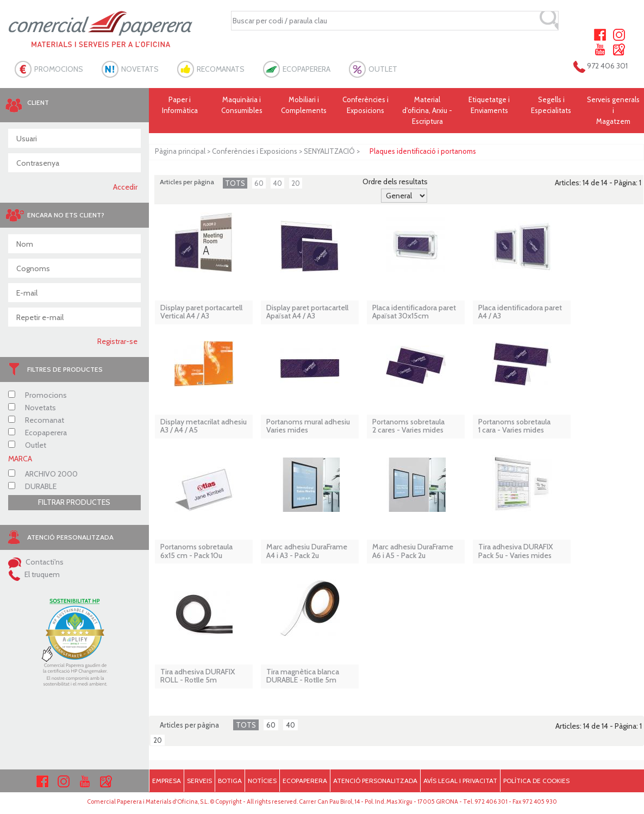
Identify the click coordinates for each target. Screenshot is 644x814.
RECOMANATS (221, 69)
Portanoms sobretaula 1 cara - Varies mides (514, 426)
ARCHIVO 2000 (43, 474)
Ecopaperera (37, 433)
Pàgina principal (180, 151)
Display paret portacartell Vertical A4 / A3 (201, 312)
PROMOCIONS (59, 69)
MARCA (20, 459)
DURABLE (32, 486)
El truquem (34, 574)
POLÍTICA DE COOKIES (536, 781)
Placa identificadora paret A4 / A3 (520, 312)
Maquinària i (242, 105)
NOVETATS (140, 69)
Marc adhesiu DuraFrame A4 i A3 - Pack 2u (307, 551)
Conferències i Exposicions (255, 151)
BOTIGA (230, 781)
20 (296, 183)
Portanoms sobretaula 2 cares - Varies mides (408, 426)
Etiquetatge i (489, 105)
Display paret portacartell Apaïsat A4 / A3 (307, 312)
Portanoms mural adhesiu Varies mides (308, 426)
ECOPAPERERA (307, 69)
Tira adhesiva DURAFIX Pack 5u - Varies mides (516, 551)
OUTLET (383, 69)
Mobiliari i (304, 105)
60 (259, 183)
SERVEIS (199, 781)
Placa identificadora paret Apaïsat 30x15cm (414, 312)
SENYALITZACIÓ (329, 151)
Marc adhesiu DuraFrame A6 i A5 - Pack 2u (413, 551)
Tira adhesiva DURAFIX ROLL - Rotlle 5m (198, 676)
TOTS (235, 183)
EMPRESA (167, 781)
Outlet (27, 445)
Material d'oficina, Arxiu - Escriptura (427, 110)
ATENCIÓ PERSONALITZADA (375, 781)
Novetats (32, 408)
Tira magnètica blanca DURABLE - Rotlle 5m (303, 676)
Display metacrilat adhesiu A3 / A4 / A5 (204, 426)
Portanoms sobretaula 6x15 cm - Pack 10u (196, 551)
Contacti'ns (36, 562)
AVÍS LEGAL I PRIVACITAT (460, 781)
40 (277, 183)
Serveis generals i (613, 111)
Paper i (180, 105)
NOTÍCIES (262, 781)
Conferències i (365, 105)
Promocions (37, 395)
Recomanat (36, 420)
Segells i (551, 105)
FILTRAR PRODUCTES (74, 502)
